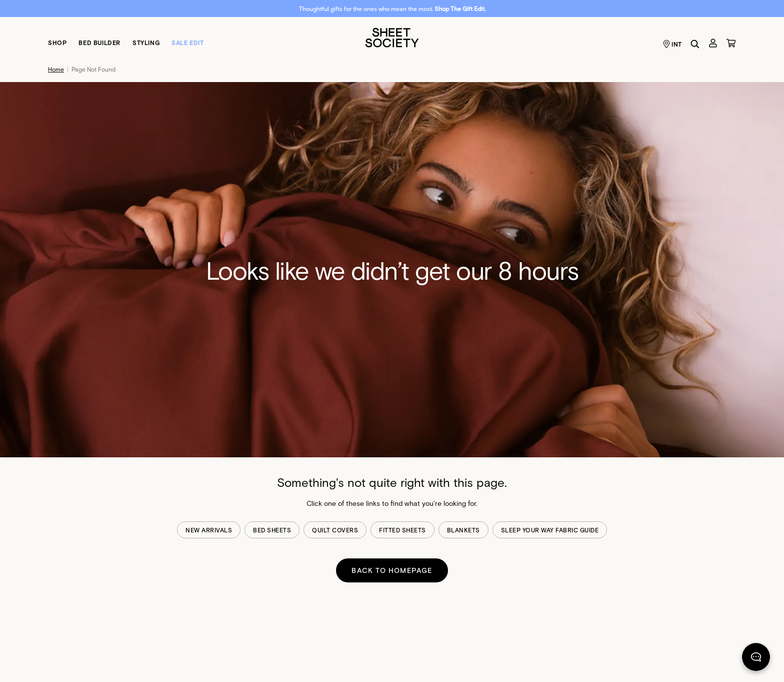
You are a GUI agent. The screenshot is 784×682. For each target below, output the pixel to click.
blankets (463, 530)
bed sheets (272, 530)
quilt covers (335, 530)
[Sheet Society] (392, 37)
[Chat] (756, 659)
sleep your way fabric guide (550, 530)
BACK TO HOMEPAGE (392, 570)
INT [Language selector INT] (672, 44)
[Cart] (731, 43)
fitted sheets (402, 530)
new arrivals (209, 530)
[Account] (713, 43)
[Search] (695, 44)
